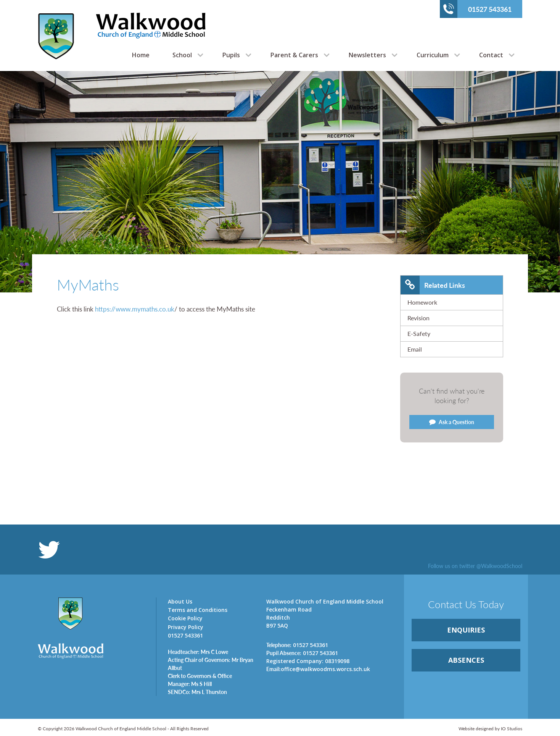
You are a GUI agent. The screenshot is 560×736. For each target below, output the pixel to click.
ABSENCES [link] (466, 660)
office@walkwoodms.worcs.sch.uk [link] (318, 669)
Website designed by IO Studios (490, 729)
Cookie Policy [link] (185, 618)
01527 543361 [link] (297, 645)
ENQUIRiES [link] (466, 630)
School (182, 55)
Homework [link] (422, 302)
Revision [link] (418, 318)
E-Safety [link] (419, 333)
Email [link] (415, 349)
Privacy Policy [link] (186, 627)
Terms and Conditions (198, 610)
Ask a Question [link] (452, 422)
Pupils (231, 55)
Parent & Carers (294, 55)
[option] (280, 182)
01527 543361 (477, 9)
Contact (491, 55)
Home (141, 55)
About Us (180, 601)
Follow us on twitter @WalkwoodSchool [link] (475, 566)
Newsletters (367, 55)
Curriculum (433, 55)
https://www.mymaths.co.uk (135, 309)
